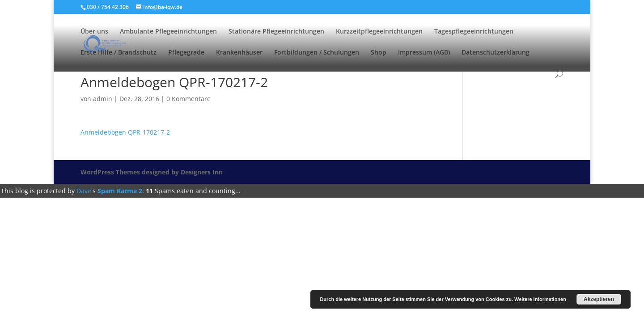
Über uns (94, 32)
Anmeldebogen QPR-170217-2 (125, 132)
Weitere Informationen (540, 299)
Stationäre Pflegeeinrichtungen (276, 32)
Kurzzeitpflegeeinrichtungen (379, 32)
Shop (379, 53)
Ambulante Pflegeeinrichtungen (168, 32)
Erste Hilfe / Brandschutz (119, 53)
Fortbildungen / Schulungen (317, 53)
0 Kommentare (189, 99)
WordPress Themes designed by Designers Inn (152, 172)
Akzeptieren (599, 299)
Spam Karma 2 (120, 191)
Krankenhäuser (239, 53)
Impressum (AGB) (424, 53)
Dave (84, 191)
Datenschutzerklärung (496, 53)
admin (103, 99)
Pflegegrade (186, 53)
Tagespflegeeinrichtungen (474, 32)
